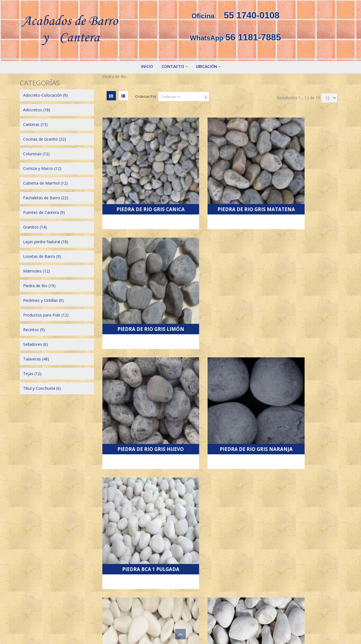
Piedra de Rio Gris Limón (304, 184)
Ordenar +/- (171, 97)
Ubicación (206, 66)
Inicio (147, 66)
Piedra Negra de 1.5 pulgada (222, 475)
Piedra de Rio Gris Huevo (139, 281)
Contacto (173, 66)
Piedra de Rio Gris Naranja (222, 281)
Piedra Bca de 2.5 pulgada (222, 378)
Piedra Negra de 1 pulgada (139, 475)
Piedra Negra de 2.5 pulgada (304, 475)
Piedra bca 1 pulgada (304, 283)
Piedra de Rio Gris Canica (139, 184)
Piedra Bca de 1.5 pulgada (139, 378)
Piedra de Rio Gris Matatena (222, 184)
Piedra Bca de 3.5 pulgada (304, 378)
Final (247, 531)
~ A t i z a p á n (43, 607)
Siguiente (223, 531)
